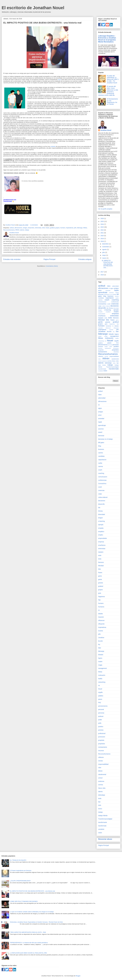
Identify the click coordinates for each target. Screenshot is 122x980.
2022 (102, 230)
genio (117, 320)
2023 (102, 227)
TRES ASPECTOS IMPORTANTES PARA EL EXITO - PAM (28, 932)
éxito (44, 228)
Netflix (117, 338)
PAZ (117, 343)
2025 (102, 221)
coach (107, 300)
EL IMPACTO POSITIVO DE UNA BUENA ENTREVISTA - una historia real (42, 23)
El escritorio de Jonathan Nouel (33, 8)
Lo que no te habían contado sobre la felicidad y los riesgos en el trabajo (32, 912)
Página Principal (49, 259)
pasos (109, 343)
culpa (100, 306)
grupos (57, 228)
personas (116, 345)
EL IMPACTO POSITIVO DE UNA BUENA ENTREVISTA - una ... (108, 264)
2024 (102, 224)
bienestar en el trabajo (110, 294)
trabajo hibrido (103, 816)
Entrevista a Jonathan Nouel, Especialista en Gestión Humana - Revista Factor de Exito (36, 922)
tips (118, 363)
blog (105, 296)
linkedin (111, 334)
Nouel (110, 341)
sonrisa (109, 361)
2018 (102, 241)
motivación (109, 338)
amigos (25, 228)
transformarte (102, 369)
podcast (101, 347)
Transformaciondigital (112, 367)
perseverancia (103, 345)
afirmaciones (18, 228)
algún (112, 288)
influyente (116, 328)
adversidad (115, 286)
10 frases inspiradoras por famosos (21, 870)
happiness (112, 324)
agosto (105, 249)
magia (106, 336)
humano (63, 228)
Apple (116, 290)
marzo (104, 258)
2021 (102, 233)
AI (109, 288)
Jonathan (102, 331)
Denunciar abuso (105, 839)
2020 (102, 236)
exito (106, 318)
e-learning (108, 310)
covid (109, 304)
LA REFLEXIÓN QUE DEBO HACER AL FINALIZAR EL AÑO (28, 953)
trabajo (27, 230)
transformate (114, 369)
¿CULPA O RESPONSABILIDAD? (20, 881)
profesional (108, 348)
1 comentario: (34, 225)
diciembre (106, 244)
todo (100, 365)
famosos (116, 318)
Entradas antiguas (85, 259)
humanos (109, 326)
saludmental (115, 359)
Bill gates (101, 443)
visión (105, 371)
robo (99, 359)
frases (47, 228)
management (114, 336)
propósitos (115, 350)
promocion (116, 348)
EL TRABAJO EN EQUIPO (18, 860)
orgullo (116, 341)
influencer (108, 328)
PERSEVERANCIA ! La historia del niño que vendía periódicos (29, 943)
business (110, 296)
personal (110, 345)
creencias (115, 304)
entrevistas (38, 228)
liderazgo (80, 228)
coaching (115, 300)
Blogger (78, 976)
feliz (108, 320)
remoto (106, 356)
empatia (100, 312)
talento (22, 230)
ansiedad (108, 290)
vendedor (101, 371)
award (117, 293)
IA (113, 326)
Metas (85, 228)
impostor (100, 328)
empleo (116, 312)
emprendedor (102, 314)
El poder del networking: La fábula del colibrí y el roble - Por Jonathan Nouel (113, 79)
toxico (104, 365)
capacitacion (110, 298)
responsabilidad (114, 356)
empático (108, 312)
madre (100, 336)
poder (106, 347)
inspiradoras (70, 228)
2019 (102, 239)
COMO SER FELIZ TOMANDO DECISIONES (24, 901)
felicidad (101, 320)
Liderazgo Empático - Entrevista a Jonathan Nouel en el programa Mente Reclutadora (107, 39)
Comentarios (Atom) (52, 266)
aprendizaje (103, 292)
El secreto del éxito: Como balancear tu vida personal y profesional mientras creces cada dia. (108, 91)
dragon (100, 310)
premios (100, 348)
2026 (102, 218)
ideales (117, 326)
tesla (114, 363)
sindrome (104, 361)
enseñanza (102, 316)
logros (117, 334)
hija (118, 324)
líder (117, 332)
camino (117, 296)
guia (106, 324)
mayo (104, 255)
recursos (116, 352)
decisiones (115, 306)
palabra (100, 343)
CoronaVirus (102, 304)
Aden (109, 286)
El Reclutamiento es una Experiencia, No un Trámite (112, 102)
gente (100, 322)
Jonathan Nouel (106, 130)
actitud (12, 228)
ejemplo (116, 310)
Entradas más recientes (12, 259)
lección (109, 332)
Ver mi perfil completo (105, 209)
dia (107, 308)
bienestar (101, 294)
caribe (117, 298)
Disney (111, 308)
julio (104, 252)
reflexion (101, 356)
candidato (101, 298)
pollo (111, 347)
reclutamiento (103, 352)
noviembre (106, 247)
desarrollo (31, 228)
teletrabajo (108, 363)
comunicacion (102, 302)
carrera (100, 300)
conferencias (115, 302)
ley (114, 332)
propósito (101, 350)
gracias (108, 322)
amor (100, 290)
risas (60, 80)
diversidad (116, 308)
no (105, 341)
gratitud (52, 228)
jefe (75, 228)
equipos (101, 318)
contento (53, 146)
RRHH (17, 230)
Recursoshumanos (9, 230)
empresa (115, 314)
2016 (102, 275)
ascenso (111, 293)
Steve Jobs (115, 361)
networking (101, 341)
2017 (102, 272)
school (100, 361)
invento (111, 330)
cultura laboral (106, 306)
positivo (116, 346)
